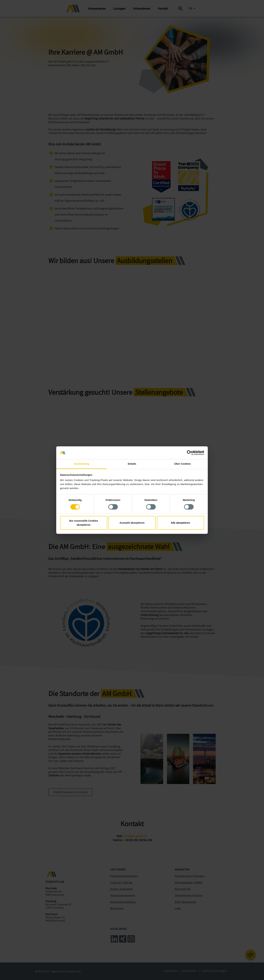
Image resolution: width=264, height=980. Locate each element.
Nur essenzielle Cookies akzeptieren (84, 523)
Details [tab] (132, 464)
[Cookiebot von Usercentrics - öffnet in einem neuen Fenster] (189, 453)
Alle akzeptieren (180, 523)
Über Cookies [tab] (183, 464)
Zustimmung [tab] (82, 464)
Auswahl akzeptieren (132, 523)
